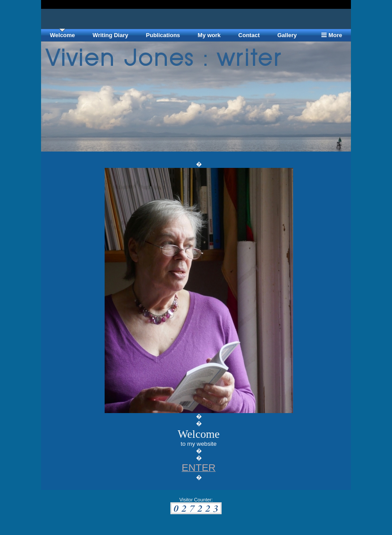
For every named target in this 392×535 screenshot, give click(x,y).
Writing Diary (111, 35)
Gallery (287, 35)
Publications (163, 35)
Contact (249, 35)
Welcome (62, 35)
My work (209, 35)
